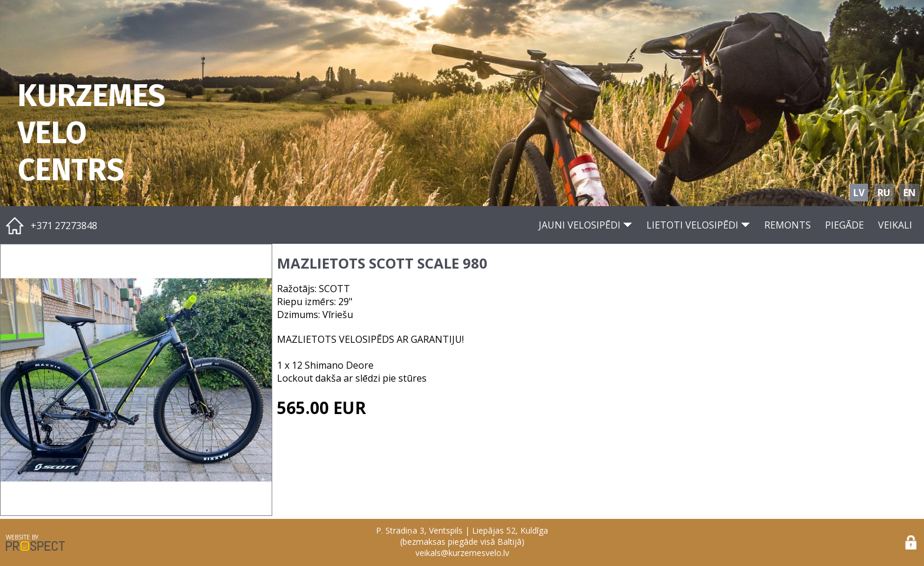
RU (884, 193)
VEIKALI (895, 225)
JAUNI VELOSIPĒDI (585, 225)
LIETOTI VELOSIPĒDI (698, 225)
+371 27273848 (64, 226)
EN (910, 193)
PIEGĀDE (844, 225)
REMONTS (788, 225)
